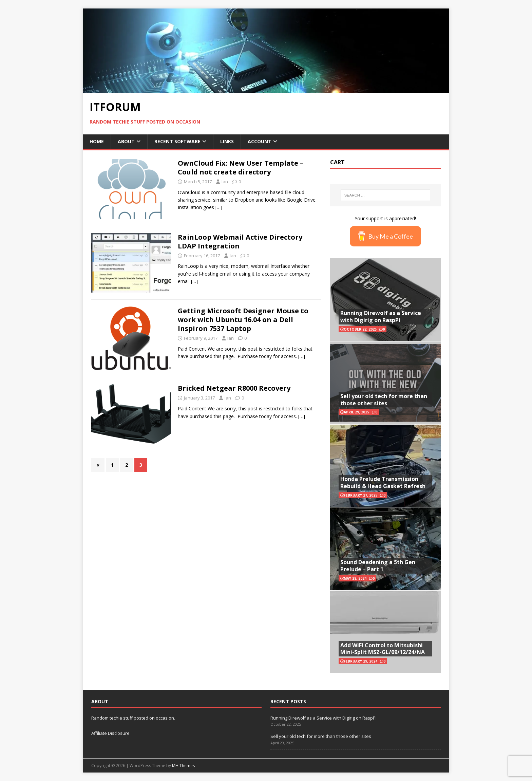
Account (260, 141)
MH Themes (183, 766)
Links (227, 141)
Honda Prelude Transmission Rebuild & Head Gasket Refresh (383, 482)
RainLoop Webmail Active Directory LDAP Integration (240, 241)
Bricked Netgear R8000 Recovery (234, 388)
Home (97, 141)
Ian (225, 182)
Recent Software (177, 141)
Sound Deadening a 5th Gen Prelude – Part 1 (378, 566)
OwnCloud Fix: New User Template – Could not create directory (241, 168)
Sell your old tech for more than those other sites (384, 400)
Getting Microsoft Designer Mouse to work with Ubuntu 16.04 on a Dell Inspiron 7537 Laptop (243, 320)
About (126, 141)
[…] (219, 207)
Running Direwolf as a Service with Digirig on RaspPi (381, 317)
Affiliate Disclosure (110, 733)
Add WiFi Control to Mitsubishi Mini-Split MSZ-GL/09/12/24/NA (383, 649)
